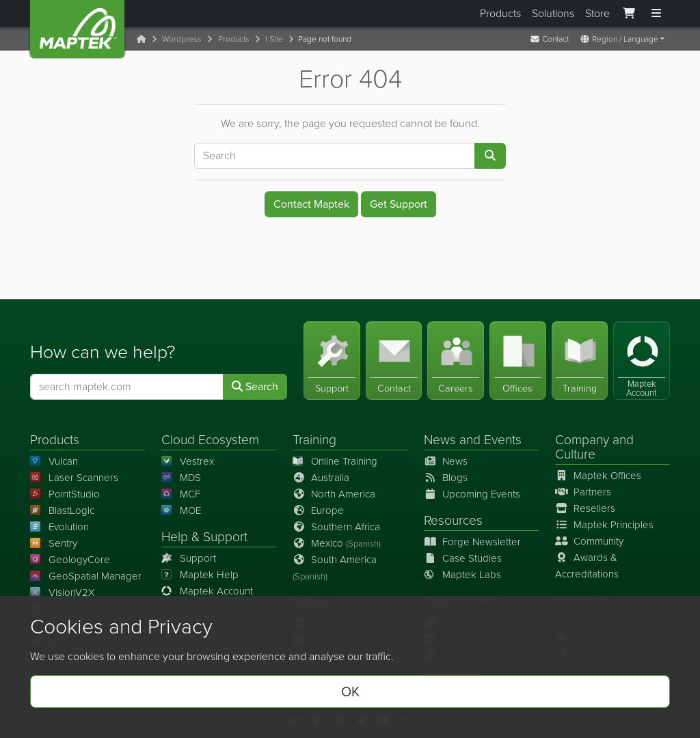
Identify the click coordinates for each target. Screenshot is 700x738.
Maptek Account (207, 591)
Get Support (399, 204)
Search (255, 386)
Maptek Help (200, 575)
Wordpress (182, 39)
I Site (274, 39)
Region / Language (619, 39)
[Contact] (394, 360)
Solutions (553, 13)
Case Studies (463, 558)
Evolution (59, 527)
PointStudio (65, 494)
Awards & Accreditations (587, 566)
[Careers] (456, 360)
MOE (181, 510)
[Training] (580, 360)
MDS (181, 478)
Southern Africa (336, 527)
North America (334, 494)
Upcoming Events (472, 494)
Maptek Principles (604, 525)
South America (335, 568)
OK (350, 692)
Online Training (335, 461)
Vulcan (54, 461)
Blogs (446, 478)
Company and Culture (594, 447)
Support (189, 558)
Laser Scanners (74, 478)
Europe (318, 510)
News (440, 440)
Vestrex (188, 461)
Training (314, 440)
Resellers (585, 508)
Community (589, 541)
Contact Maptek (311, 204)
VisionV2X (63, 592)
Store (597, 13)
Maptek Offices (598, 476)
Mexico (337, 543)
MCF (181, 494)
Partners (583, 492)
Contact (549, 39)
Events (503, 440)
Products (500, 13)
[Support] (332, 360)
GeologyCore (70, 560)
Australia (321, 478)
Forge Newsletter (472, 542)
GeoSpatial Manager (86, 576)
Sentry (54, 543)
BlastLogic (62, 510)
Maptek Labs (462, 575)
